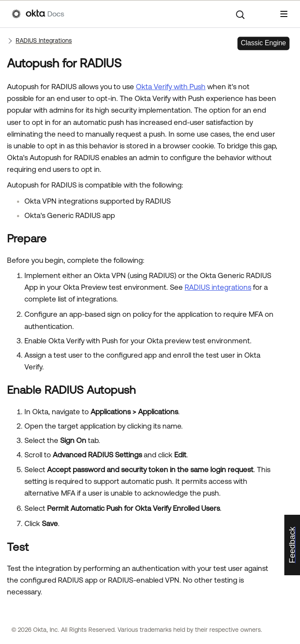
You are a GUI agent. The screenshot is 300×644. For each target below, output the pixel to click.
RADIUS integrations (218, 287)
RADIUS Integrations (44, 40)
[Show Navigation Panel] (284, 14)
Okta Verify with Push (171, 87)
